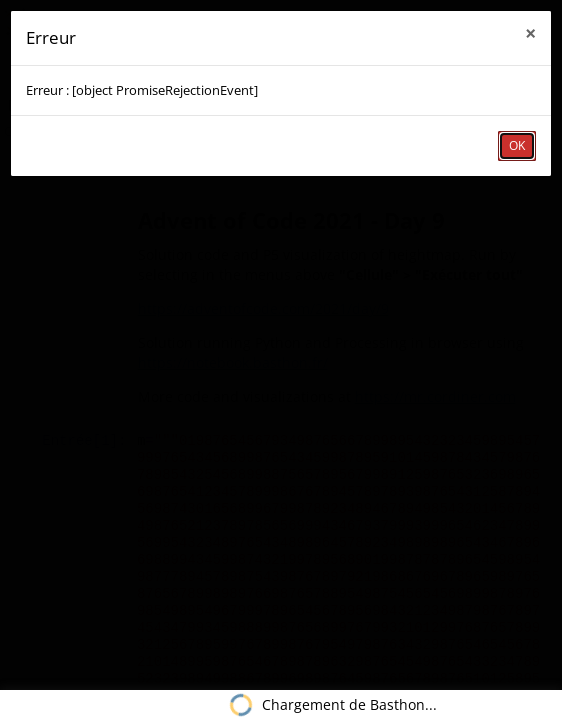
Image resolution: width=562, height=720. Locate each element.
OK (517, 145)
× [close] (530, 34)
